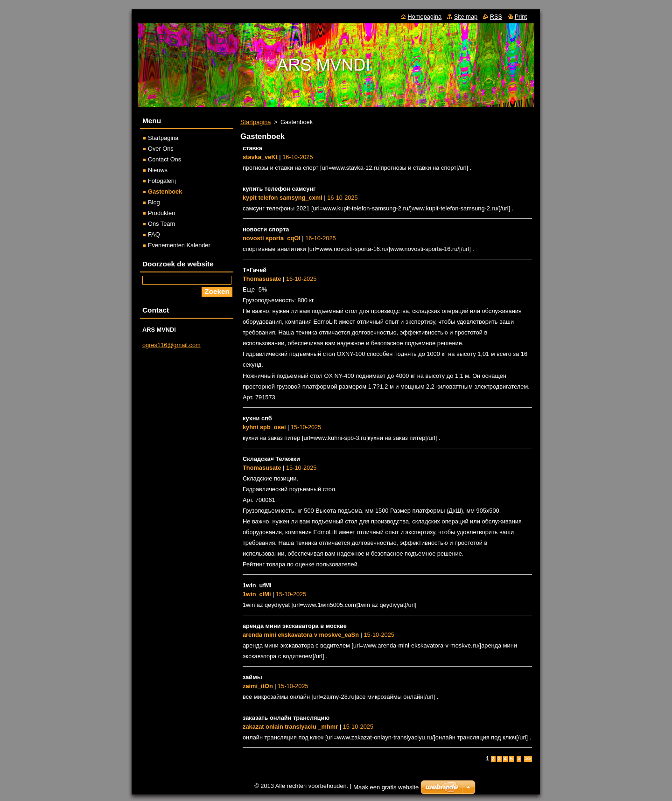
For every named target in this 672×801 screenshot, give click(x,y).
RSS (496, 17)
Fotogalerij (162, 181)
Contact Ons (164, 159)
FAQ (154, 234)
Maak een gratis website (386, 787)
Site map (466, 17)
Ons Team (161, 224)
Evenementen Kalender (179, 245)
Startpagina (255, 122)
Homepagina (425, 17)
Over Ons (161, 149)
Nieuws (158, 170)
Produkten (161, 213)
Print (521, 17)
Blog (154, 202)
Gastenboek (165, 192)
